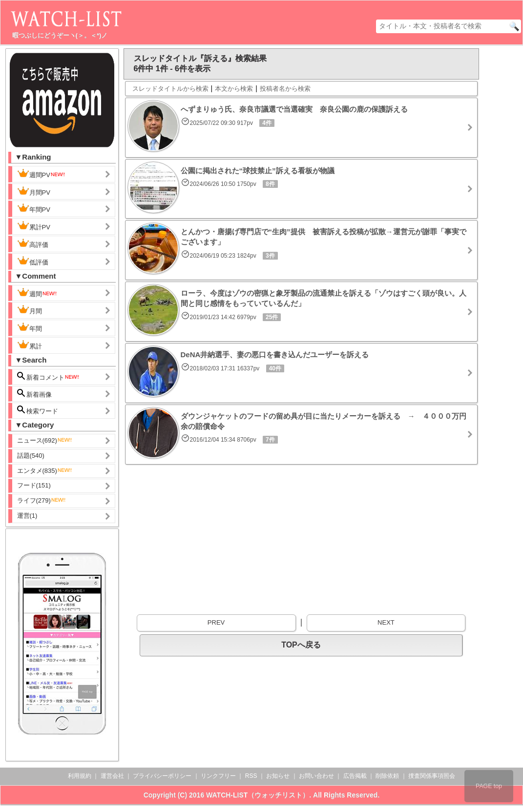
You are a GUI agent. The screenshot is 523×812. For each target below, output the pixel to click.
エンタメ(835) (45, 471)
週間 (37, 293)
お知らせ (278, 776)
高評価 (33, 244)
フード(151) (34, 485)
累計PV (34, 226)
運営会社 (112, 776)
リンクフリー (218, 776)
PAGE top (489, 786)
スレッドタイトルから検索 (170, 89)
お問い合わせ (316, 776)
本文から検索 (234, 89)
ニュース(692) (45, 440)
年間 (30, 327)
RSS (251, 776)
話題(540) (31, 456)
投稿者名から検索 (285, 89)
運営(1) (27, 516)
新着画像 (35, 394)
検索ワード (38, 410)
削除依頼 (387, 776)
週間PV (42, 174)
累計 (30, 345)
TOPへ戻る (301, 645)
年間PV (34, 208)
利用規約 (80, 776)
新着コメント (49, 376)
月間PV (34, 191)
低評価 (33, 261)
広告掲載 (355, 776)
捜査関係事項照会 (432, 776)
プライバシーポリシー (162, 776)
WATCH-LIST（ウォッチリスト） (258, 795)
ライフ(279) (42, 500)
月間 (30, 310)
